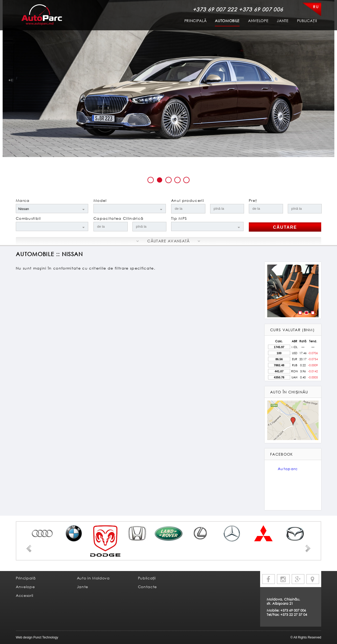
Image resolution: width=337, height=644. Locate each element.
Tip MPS (179, 218)
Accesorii (25, 595)
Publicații (307, 21)
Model (100, 200)
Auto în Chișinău (289, 392)
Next (308, 549)
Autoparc (288, 469)
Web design (24, 637)
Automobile (227, 21)
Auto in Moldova (93, 578)
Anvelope (258, 21)
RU (316, 7)
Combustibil (28, 218)
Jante (283, 21)
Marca (23, 200)
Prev (29, 549)
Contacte (147, 587)
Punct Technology (45, 637)
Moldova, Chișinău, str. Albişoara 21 (283, 601)
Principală (195, 21)
